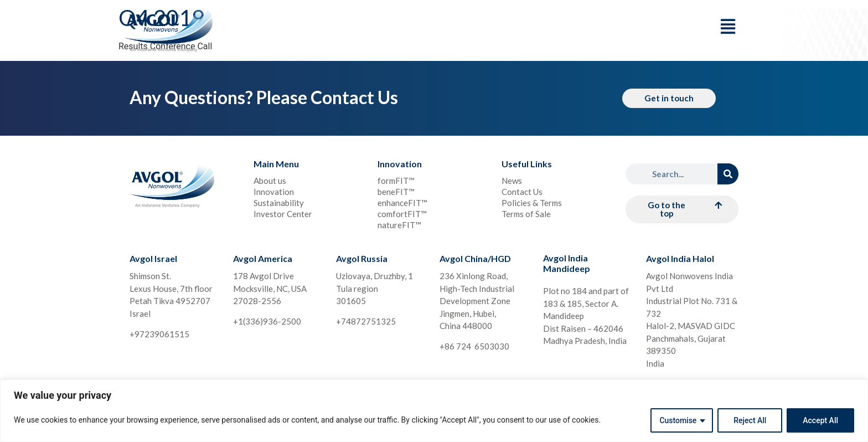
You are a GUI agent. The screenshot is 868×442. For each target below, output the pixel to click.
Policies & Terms (532, 203)
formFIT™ (396, 181)
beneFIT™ (396, 192)
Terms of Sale (526, 214)
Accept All (820, 420)
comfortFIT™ (402, 214)
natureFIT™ (399, 225)
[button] (682, 209)
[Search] (728, 174)
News (512, 181)
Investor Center (283, 214)
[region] (434, 411)
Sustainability (279, 203)
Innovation (274, 192)
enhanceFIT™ (402, 203)
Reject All (750, 420)
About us (270, 181)
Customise (678, 420)
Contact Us (522, 192)
